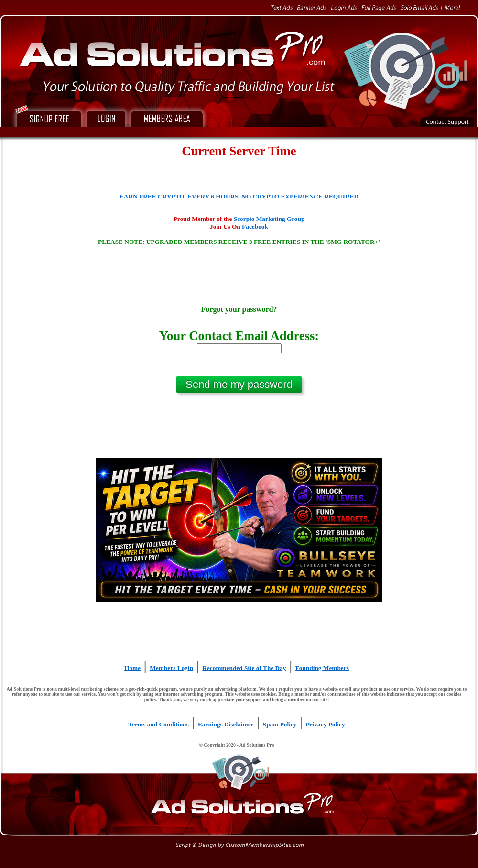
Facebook (255, 226)
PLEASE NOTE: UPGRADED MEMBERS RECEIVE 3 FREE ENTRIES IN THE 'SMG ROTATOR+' (239, 242)
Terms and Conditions (159, 724)
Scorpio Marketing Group (269, 219)
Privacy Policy (326, 724)
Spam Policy (280, 724)
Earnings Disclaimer (226, 724)
